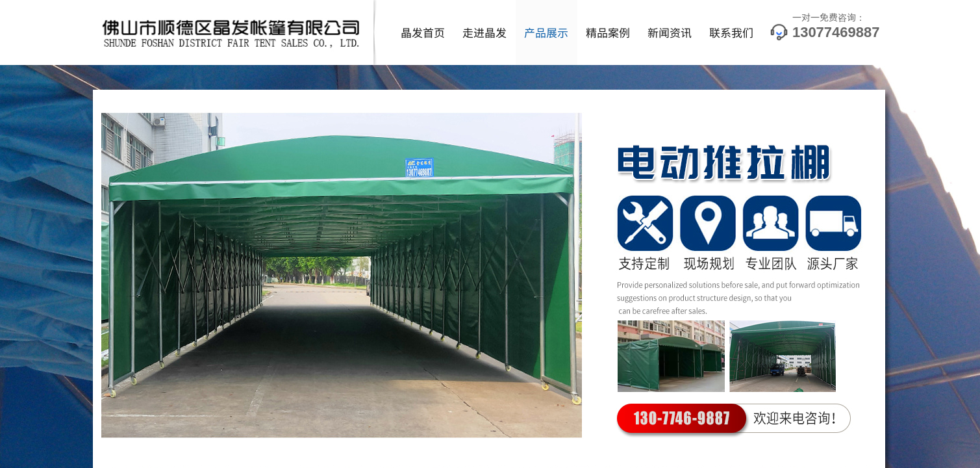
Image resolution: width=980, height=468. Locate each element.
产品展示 (546, 32)
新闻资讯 (670, 32)
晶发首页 (423, 32)
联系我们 (731, 32)
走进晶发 (484, 32)
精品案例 (608, 32)
